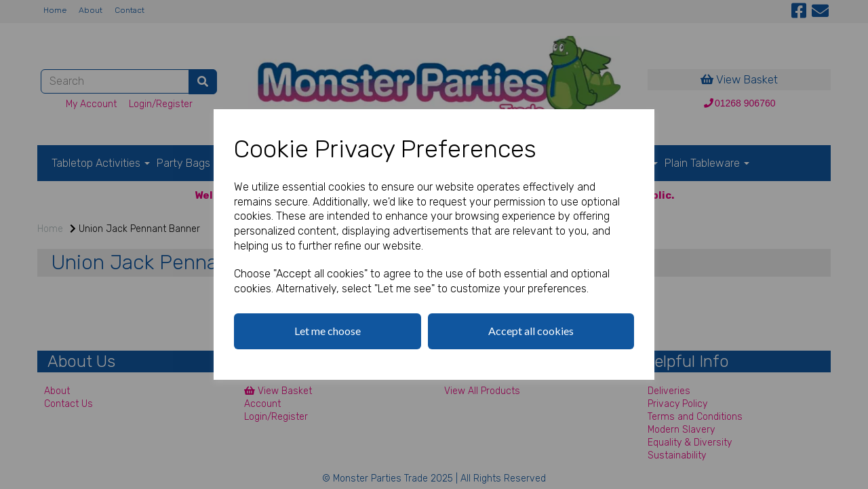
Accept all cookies (531, 331)
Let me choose (328, 331)
